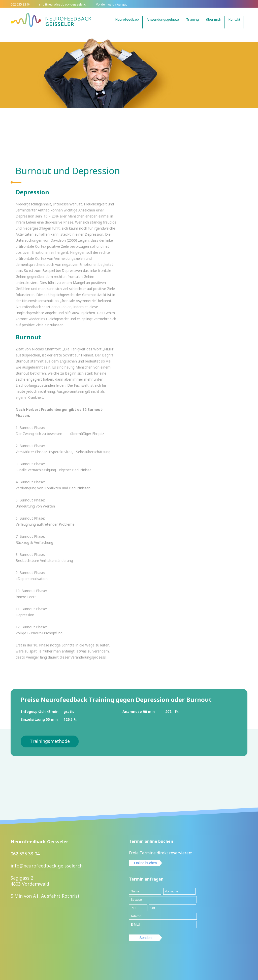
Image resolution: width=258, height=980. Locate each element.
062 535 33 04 (25, 854)
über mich (214, 19)
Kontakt (234, 19)
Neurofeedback (127, 19)
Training (192, 19)
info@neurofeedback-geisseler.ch (47, 866)
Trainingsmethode (50, 741)
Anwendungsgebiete (163, 19)
